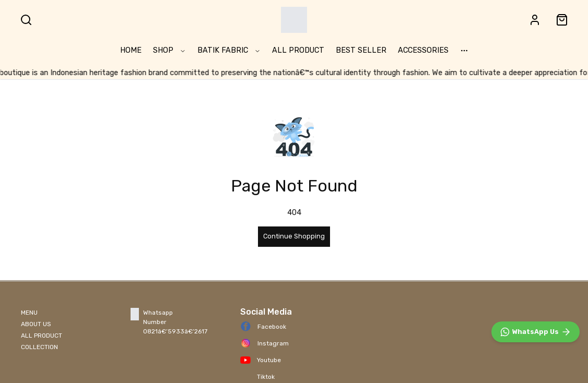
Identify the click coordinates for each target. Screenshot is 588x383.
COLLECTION (39, 347)
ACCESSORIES (423, 50)
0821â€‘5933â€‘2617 (175, 331)
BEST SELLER (361, 50)
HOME (131, 50)
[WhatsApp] (536, 332)
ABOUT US (36, 324)
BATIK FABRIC (229, 50)
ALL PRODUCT (298, 50)
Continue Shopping (294, 236)
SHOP (169, 50)
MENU (29, 313)
